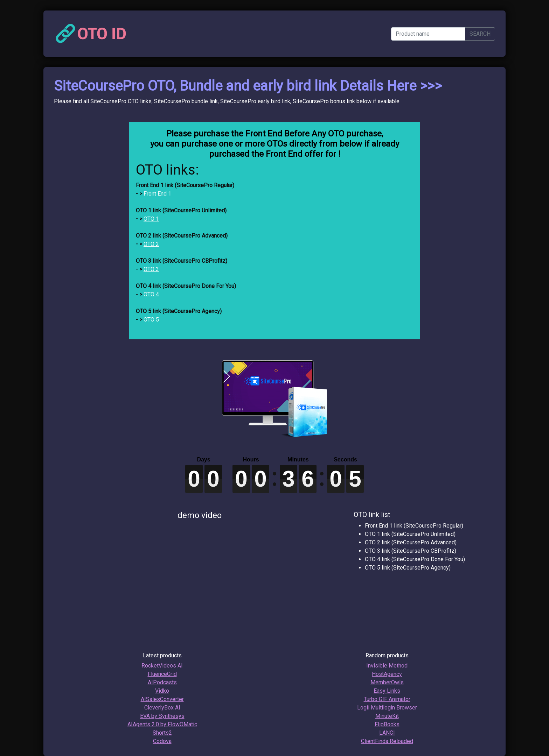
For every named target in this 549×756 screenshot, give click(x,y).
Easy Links (387, 691)
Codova (162, 741)
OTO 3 (151, 269)
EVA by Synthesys (162, 716)
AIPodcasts (162, 682)
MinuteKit (387, 716)
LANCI (387, 733)
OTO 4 (151, 294)
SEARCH (480, 34)
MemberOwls (387, 682)
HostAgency (387, 674)
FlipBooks (387, 724)
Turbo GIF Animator (387, 699)
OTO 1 (151, 219)
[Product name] (428, 34)
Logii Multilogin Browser (387, 708)
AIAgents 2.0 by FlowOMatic (162, 724)
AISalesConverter (162, 699)
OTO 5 (151, 320)
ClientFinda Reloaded (387, 741)
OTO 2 (151, 244)
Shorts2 (162, 733)
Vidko (162, 691)
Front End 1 (157, 194)
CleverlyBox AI (162, 708)
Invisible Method (387, 666)
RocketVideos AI (162, 666)
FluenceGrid (162, 674)
